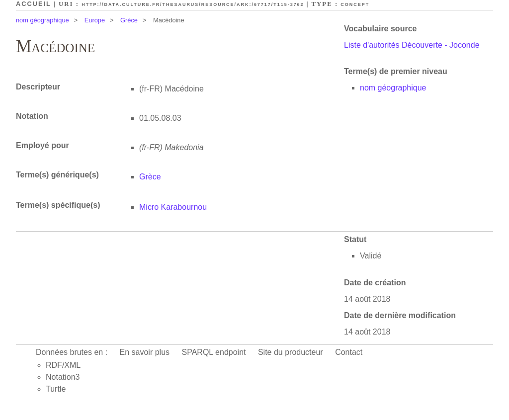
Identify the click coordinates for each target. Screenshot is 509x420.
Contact (349, 352)
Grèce (129, 20)
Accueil (34, 4)
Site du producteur (291, 352)
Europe (95, 20)
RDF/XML (63, 365)
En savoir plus (145, 352)
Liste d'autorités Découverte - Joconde (412, 45)
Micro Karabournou (173, 207)
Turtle (56, 389)
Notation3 (63, 377)
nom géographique (42, 20)
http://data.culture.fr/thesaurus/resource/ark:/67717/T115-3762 (193, 4)
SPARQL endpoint (214, 352)
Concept (355, 4)
